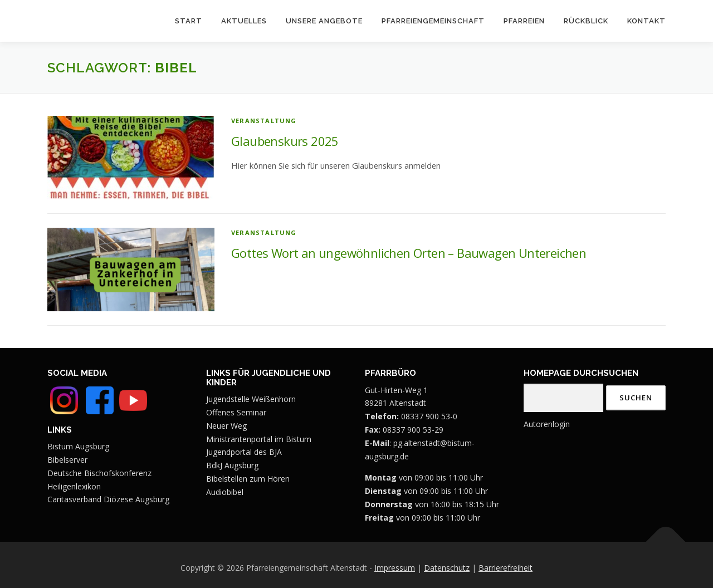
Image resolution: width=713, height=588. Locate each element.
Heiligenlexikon (74, 486)
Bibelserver (67, 460)
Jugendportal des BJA (244, 452)
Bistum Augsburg (78, 446)
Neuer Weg (226, 426)
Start (189, 21)
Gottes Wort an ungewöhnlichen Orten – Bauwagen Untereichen (409, 253)
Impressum (395, 568)
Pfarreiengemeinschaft (433, 21)
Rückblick (586, 21)
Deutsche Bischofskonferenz (99, 473)
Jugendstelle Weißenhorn (251, 399)
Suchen (636, 398)
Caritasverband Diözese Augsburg (108, 499)
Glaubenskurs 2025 (285, 141)
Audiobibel (225, 492)
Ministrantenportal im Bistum (259, 439)
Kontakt (646, 21)
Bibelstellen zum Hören (248, 479)
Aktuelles (244, 21)
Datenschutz (447, 568)
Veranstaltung (264, 121)
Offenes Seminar (236, 412)
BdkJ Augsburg (232, 465)
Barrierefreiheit (506, 568)
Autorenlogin (547, 424)
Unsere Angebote (324, 21)
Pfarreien (524, 21)
